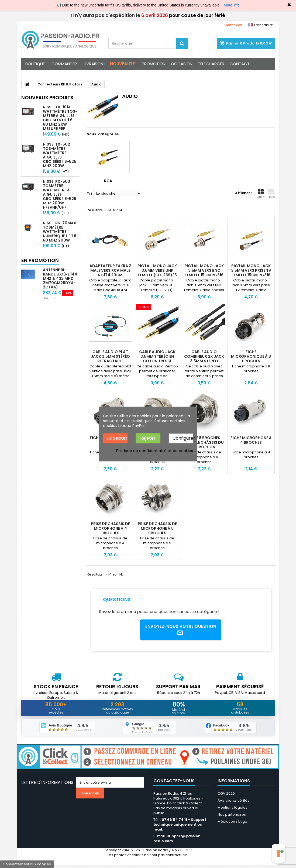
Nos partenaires (232, 818)
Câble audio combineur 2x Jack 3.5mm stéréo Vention (204, 359)
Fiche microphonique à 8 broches (251, 356)
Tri (89, 193)
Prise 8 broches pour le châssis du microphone (204, 442)
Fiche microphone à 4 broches (251, 440)
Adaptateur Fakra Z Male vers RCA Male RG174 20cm (110, 270)
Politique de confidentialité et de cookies (155, 450)
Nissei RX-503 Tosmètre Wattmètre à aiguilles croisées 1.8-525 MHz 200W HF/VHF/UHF (60, 194)
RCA (108, 181)
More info (232, 5)
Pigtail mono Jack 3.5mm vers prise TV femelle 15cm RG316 (251, 270)
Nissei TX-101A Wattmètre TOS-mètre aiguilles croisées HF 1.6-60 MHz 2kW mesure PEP (60, 118)
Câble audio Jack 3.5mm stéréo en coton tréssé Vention (157, 359)
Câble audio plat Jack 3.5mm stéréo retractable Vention (110, 359)
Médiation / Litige (232, 825)
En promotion (40, 260)
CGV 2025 (226, 797)
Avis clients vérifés (233, 804)
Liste (271, 194)
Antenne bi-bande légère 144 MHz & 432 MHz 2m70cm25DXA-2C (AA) (60, 278)
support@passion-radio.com (178, 842)
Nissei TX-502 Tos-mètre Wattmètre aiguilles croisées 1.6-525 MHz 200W (60, 155)
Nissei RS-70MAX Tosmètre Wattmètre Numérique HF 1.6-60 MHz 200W (61, 232)
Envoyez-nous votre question (181, 630)
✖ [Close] (289, 5)
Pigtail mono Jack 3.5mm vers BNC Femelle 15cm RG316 (204, 270)
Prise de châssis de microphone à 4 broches (110, 528)
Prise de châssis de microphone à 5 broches (157, 528)
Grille (261, 194)
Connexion (233, 25)
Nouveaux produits (47, 97)
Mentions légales (233, 811)
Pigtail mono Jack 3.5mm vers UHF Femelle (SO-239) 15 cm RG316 (157, 273)
